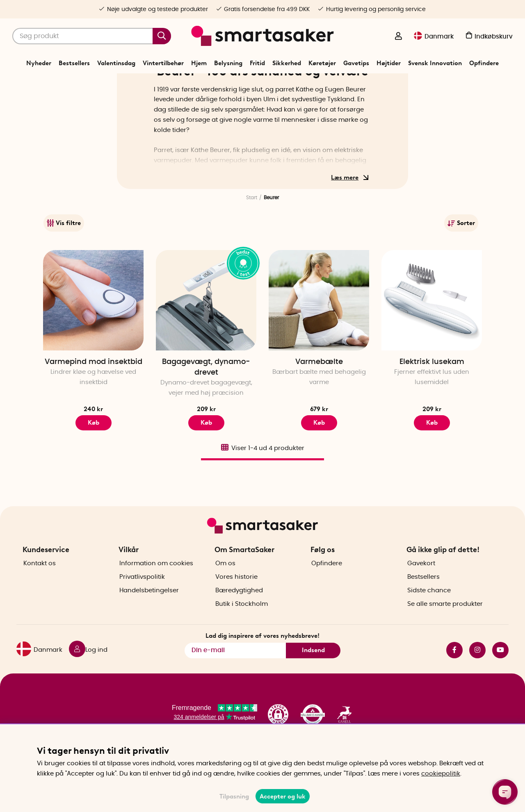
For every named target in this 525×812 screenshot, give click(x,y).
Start (252, 245)
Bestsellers (74, 63)
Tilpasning (234, 796)
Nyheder (39, 63)
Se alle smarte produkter (445, 628)
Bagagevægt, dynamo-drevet (206, 414)
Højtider (389, 63)
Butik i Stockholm (242, 628)
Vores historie (236, 601)
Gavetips (356, 63)
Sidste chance (429, 614)
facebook (454, 673)
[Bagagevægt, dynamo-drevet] (206, 347)
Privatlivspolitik (142, 601)
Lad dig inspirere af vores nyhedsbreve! (262, 659)
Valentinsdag (116, 63)
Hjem (199, 63)
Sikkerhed (287, 63)
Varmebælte (319, 409)
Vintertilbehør (163, 63)
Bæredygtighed (239, 614)
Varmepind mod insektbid (94, 409)
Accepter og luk (283, 796)
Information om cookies (156, 587)
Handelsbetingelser (149, 614)
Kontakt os (40, 587)
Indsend (313, 674)
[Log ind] (398, 37)
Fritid (257, 63)
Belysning (228, 63)
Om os (225, 587)
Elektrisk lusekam (432, 409)
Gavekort (421, 587)
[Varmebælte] (319, 347)
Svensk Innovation (435, 63)
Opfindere (484, 63)
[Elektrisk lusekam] (432, 347)
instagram (477, 673)
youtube (500, 673)
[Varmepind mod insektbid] (93, 347)
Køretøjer (322, 63)
